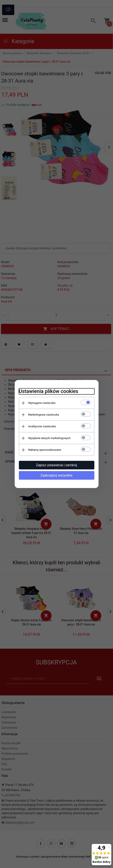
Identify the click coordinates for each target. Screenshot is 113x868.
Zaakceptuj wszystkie (56, 475)
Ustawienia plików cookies (49, 391)
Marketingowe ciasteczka (44, 415)
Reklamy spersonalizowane (45, 450)
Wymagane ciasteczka (42, 403)
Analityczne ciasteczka (42, 426)
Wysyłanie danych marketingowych (49, 438)
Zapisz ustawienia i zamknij (56, 465)
